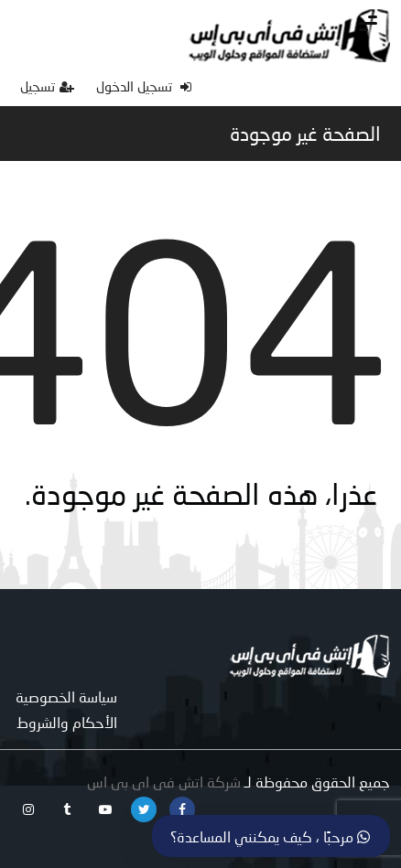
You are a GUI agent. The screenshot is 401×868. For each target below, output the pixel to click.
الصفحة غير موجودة (305, 134)
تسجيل (47, 86)
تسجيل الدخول (144, 86)
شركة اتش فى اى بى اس (164, 782)
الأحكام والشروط (67, 722)
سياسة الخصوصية (66, 697)
